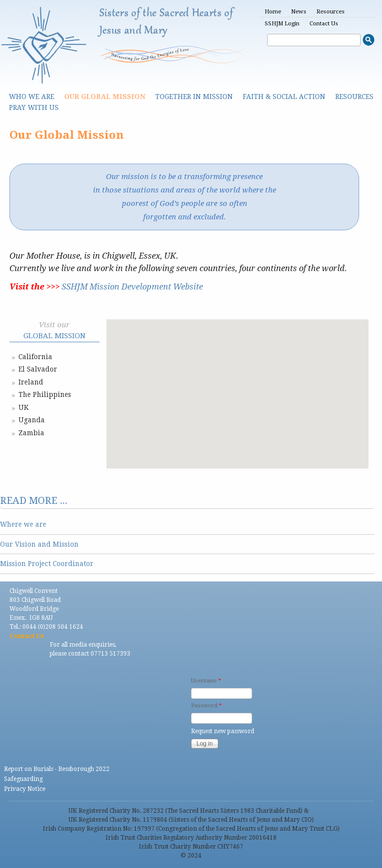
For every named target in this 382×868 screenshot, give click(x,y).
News (299, 12)
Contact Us (324, 24)
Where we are (23, 524)
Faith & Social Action (284, 96)
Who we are (32, 96)
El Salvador (38, 369)
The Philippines (45, 394)
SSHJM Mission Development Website (132, 287)
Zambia (31, 433)
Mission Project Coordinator (47, 564)
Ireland (31, 382)
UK (23, 407)
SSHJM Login (282, 24)
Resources (331, 12)
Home (273, 12)
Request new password (223, 731)
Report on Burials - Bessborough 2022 (57, 769)
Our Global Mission (105, 96)
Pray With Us (34, 107)
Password (206, 706)
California (35, 357)
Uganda (32, 420)
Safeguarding (23, 779)
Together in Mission (194, 96)
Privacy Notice (25, 789)
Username (206, 681)
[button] (237, 359)
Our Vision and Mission (39, 544)
